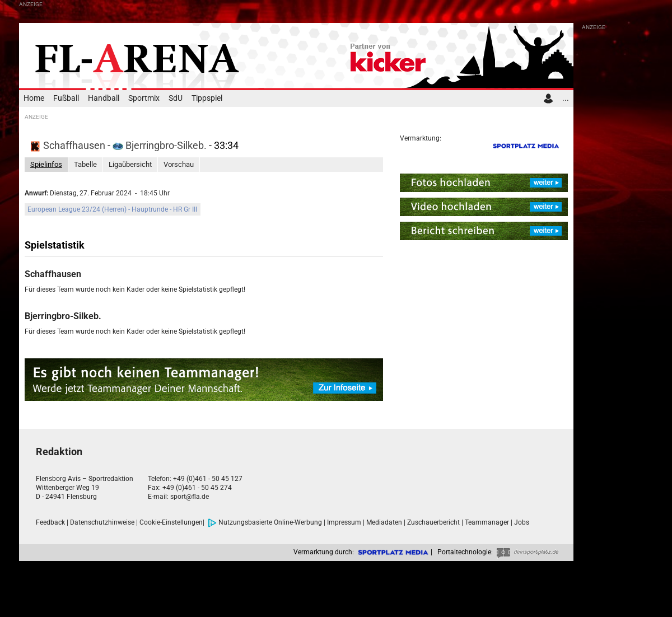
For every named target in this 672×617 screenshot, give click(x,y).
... (566, 98)
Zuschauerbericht (433, 522)
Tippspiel (207, 98)
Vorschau (179, 164)
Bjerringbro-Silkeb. (161, 145)
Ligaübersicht (130, 164)
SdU (176, 98)
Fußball (66, 98)
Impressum (344, 522)
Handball (104, 98)
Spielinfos (46, 164)
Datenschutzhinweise (102, 522)
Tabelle (85, 164)
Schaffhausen (69, 145)
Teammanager (487, 522)
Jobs (522, 522)
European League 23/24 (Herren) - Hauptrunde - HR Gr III (112, 209)
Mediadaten (384, 522)
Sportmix (144, 98)
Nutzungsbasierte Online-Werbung (265, 522)
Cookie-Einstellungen (171, 522)
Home (34, 98)
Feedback (50, 522)
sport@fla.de (190, 497)
